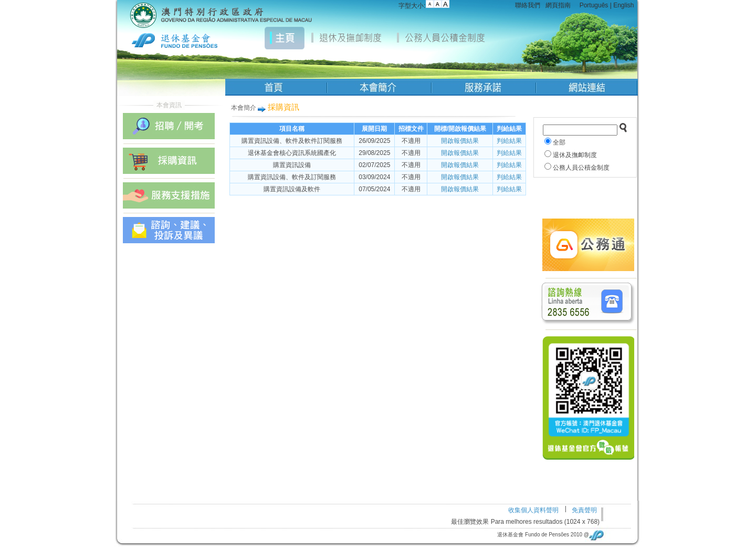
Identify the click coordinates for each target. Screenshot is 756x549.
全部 (559, 142)
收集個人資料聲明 (533, 510)
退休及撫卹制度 (575, 155)
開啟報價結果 (460, 141)
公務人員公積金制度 (581, 168)
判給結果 (509, 141)
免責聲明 (584, 510)
